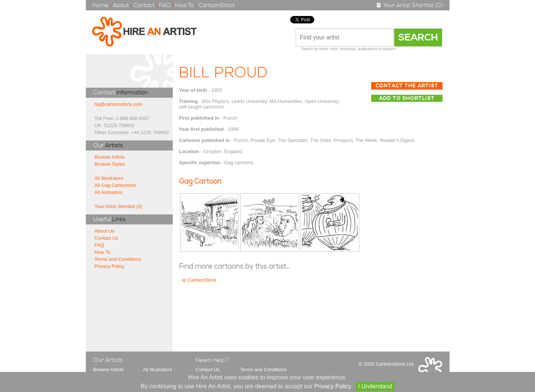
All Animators (108, 192)
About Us (104, 231)
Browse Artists (110, 157)
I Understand (375, 386)
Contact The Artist (407, 86)
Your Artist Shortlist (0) (409, 5)
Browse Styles (110, 164)
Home (100, 5)
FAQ (165, 5)
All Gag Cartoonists (115, 185)
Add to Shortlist (407, 98)
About (121, 5)
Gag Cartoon (200, 182)
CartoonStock (217, 5)
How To (184, 5)
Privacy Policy (109, 266)
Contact (144, 5)
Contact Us (106, 238)
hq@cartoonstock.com (118, 104)
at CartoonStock (199, 280)
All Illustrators (109, 178)
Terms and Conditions (118, 259)
